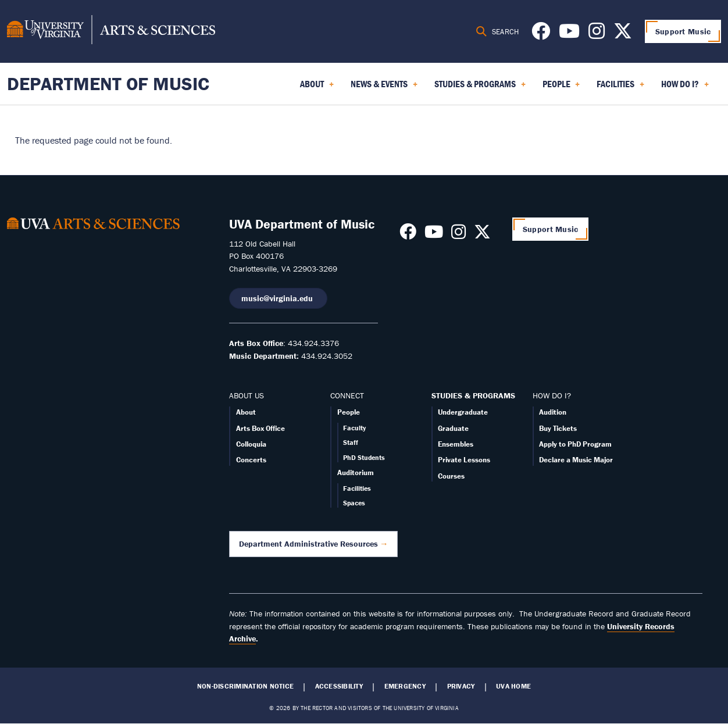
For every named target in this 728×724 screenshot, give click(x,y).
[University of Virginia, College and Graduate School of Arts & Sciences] (111, 31)
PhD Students (364, 457)
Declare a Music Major (576, 460)
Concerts (251, 460)
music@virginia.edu (278, 298)
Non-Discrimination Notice (245, 686)
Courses (451, 476)
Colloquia (251, 444)
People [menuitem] (561, 88)
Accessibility (339, 686)
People (349, 412)
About (246, 412)
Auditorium (356, 472)
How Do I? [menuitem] (685, 88)
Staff (351, 442)
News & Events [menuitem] (384, 88)
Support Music (683, 31)
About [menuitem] (317, 88)
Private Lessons (464, 460)
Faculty (354, 428)
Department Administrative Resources (308, 544)
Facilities (357, 488)
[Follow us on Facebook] (541, 34)
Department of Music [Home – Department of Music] (108, 83)
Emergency (405, 686)
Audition (553, 412)
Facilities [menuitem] (620, 88)
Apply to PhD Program (575, 444)
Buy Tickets (558, 428)
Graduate (453, 428)
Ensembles (456, 444)
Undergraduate (463, 412)
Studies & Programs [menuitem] (480, 88)
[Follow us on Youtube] (569, 34)
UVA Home (513, 686)
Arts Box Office (260, 428)
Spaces (354, 503)
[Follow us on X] (623, 34)
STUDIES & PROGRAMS (473, 395)
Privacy (461, 686)
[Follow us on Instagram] (597, 34)
